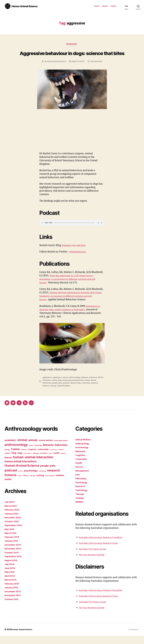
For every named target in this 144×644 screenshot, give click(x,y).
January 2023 (12, 522)
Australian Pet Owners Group (95, 557)
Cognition (81, 463)
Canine (55, 389)
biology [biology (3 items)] (7, 458)
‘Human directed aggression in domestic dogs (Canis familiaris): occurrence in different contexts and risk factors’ (70, 305)
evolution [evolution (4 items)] (44, 461)
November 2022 (14, 526)
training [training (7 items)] (40, 484)
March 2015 (11, 541)
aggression (47, 386)
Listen (113, 6)
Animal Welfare (84, 448)
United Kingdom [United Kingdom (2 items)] (50, 484)
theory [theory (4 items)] (26, 484)
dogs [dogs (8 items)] (20, 461)
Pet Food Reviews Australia (93, 563)
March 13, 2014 (78, 70)
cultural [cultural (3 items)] (61, 458)
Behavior (86, 386)
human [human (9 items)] (8, 466)
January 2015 (12, 549)
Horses (79, 475)
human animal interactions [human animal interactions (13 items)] (20, 470)
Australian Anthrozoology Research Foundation (104, 545)
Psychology (82, 491)
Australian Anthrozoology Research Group (102, 551)
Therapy (80, 502)
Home (97, 6)
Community (82, 467)
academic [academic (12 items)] (10, 448)
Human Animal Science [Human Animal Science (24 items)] (22, 474)
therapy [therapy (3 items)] (33, 484)
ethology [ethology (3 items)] (36, 461)
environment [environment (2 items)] (28, 462)
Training (80, 506)
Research (81, 495)
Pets (78, 483)
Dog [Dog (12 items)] (14, 461)
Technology (82, 498)
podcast (67, 391)
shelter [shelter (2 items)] (20, 484)
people (55, 391)
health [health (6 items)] (56, 461)
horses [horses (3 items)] (63, 461)
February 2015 (13, 545)
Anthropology (83, 452)
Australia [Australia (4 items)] (38, 454)
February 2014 (13, 592)
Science (46, 394)
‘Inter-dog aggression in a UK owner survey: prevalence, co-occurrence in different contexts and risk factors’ (71, 288)
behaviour (94, 386)
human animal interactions (73, 389)
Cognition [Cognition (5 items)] (32, 458)
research (96, 391)
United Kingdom (64, 394)
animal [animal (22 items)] (22, 448)
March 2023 (11, 514)
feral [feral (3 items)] (51, 461)
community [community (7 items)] (43, 457)
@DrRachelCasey (79, 260)
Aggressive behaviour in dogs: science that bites (72, 57)
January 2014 (12, 596)
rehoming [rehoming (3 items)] (42, 479)
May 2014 (10, 580)
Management (83, 479)
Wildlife (80, 510)
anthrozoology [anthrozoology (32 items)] (16, 453)
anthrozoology (75, 386)
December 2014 (14, 553)
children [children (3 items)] (24, 458)
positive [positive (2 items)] (21, 479)
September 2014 (14, 565)
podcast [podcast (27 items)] (11, 479)
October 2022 (12, 530)
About (105, 6)
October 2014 (12, 561)
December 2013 (13, 600)
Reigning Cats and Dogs (75, 254)
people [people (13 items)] (44, 474)
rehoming (88, 391)
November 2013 (13, 604)
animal (65, 386)
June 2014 (10, 576)
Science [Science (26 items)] (10, 483)
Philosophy (82, 487)
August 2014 (12, 569)
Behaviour (72, 44)
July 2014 (10, 572)
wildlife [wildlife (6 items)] (8, 488)
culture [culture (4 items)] (7, 461)
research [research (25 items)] (53, 479)
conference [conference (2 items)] (53, 458)
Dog (60, 389)
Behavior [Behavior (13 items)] (48, 453)
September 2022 (14, 534)
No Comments (97, 70)
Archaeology (83, 456)
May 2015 (10, 537)
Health (79, 471)
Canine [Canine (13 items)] (15, 457)
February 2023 (13, 518)
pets (61, 391)
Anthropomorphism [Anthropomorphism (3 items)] (61, 449)
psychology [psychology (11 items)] (31, 479)
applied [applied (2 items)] (31, 454)
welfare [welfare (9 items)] (60, 484)
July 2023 (10, 510)
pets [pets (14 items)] (53, 474)
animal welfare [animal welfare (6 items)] (46, 449)
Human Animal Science (56, 70)
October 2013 (12, 607)
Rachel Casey (77, 391)
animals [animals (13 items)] (33, 448)
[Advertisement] (72, 144)
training (53, 394)
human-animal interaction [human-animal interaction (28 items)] (33, 465)
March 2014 (11, 588)
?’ (90, 318)
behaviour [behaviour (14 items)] (61, 453)
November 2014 (14, 557)
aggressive (57, 386)
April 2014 (10, 584)
